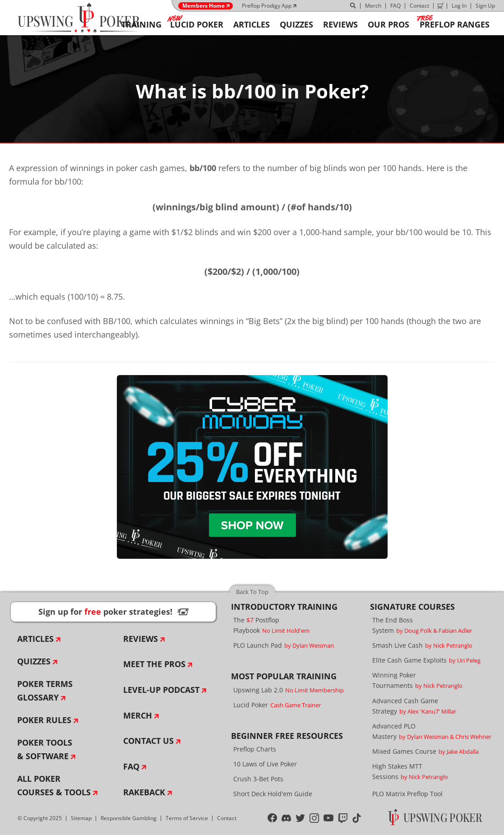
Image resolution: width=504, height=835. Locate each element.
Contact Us (148, 741)
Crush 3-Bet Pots (258, 779)
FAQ (395, 6)
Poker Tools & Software (45, 749)
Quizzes (34, 661)
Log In (459, 6)
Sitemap (81, 818)
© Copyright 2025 (40, 818)
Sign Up (485, 6)
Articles (35, 639)
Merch (373, 6)
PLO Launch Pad (284, 645)
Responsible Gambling (129, 818)
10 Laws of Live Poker (265, 764)
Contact (419, 6)
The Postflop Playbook (271, 625)
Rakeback (144, 792)
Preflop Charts (255, 749)
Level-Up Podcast (161, 690)
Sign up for (113, 612)
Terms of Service (187, 818)
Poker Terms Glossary (45, 691)
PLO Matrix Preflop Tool (407, 794)
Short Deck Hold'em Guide (273, 794)
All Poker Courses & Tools (54, 785)
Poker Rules (44, 720)
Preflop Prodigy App (267, 6)
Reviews (141, 639)
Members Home (203, 6)
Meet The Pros (154, 664)
